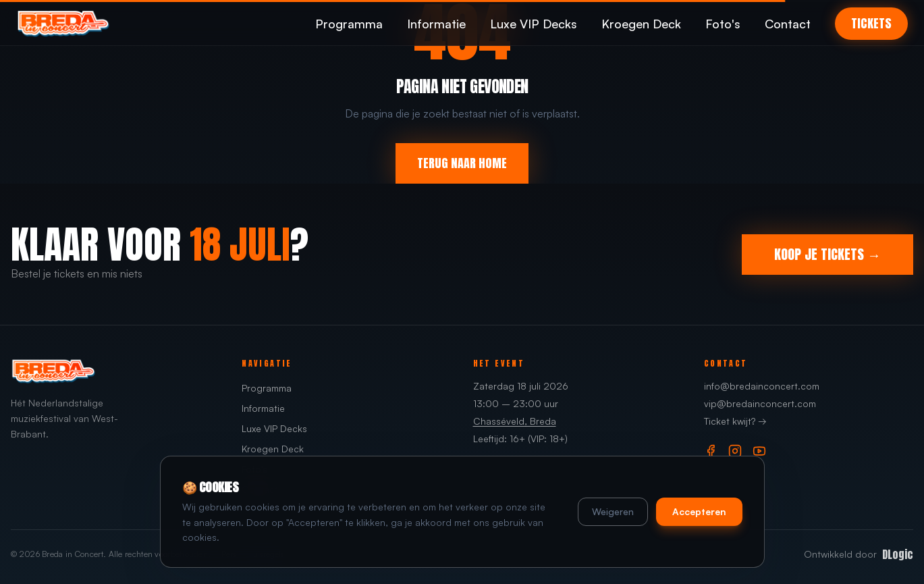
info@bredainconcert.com (762, 386)
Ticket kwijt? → (735, 421)
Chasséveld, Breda (515, 421)
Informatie (436, 24)
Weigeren (613, 511)
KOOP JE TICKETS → (827, 254)
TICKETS (871, 23)
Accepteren (699, 511)
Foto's (723, 24)
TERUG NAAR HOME (462, 163)
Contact (788, 24)
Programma (349, 24)
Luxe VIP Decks (534, 24)
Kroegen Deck (641, 24)
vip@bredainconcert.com (760, 403)
